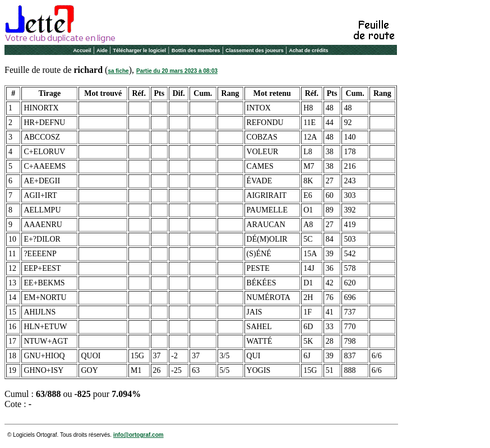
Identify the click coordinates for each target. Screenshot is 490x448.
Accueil (82, 50)
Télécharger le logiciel (140, 50)
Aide (102, 50)
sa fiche (118, 71)
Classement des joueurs (255, 50)
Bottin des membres (196, 50)
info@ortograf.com (138, 435)
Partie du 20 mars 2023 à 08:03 (177, 71)
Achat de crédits (309, 50)
